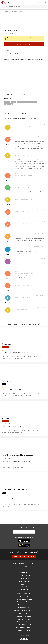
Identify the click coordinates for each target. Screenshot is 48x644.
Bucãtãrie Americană (17, 433)
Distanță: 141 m (5, 393)
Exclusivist (4, 504)
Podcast (24, 566)
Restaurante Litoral (24, 613)
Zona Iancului (21, 102)
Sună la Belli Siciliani (24, 44)
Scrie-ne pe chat (24, 569)
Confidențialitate (24, 575)
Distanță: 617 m (5, 502)
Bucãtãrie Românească (17, 467)
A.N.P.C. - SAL (24, 587)
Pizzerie (35, 102)
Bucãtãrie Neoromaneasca (27, 396)
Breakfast (41, 356)
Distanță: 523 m (5, 465)
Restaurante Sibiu (24, 608)
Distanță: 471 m (5, 430)
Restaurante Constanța (24, 630)
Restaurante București (24, 593)
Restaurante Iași (24, 605)
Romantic (36, 502)
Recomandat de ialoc (14, 356)
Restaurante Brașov (24, 602)
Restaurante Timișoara (24, 599)
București (7, 11)
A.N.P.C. (24, 584)
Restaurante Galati (24, 625)
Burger (9, 433)
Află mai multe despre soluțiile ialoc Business (24, 556)
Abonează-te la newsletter (23, 532)
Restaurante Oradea (24, 622)
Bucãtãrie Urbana (6, 359)
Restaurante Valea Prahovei (24, 610)
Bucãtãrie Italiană (8, 104)
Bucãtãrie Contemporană (34, 504)
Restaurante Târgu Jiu (24, 628)
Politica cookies (24, 578)
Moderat (13, 102)
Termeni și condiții (24, 581)
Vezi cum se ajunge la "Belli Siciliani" (13, 85)
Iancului (21, 11)
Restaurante (14, 11)
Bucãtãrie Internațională (17, 359)
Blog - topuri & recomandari (25, 563)
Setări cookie (24, 590)
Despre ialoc (24, 573)
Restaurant (28, 102)
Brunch (36, 356)
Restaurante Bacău (24, 616)
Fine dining (24, 393)
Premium (38, 393)
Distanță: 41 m (5, 356)
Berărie (9, 467)
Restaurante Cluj (24, 596)
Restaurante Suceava (24, 619)
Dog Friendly (31, 393)
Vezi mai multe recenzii (24, 319)
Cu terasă (7, 102)
